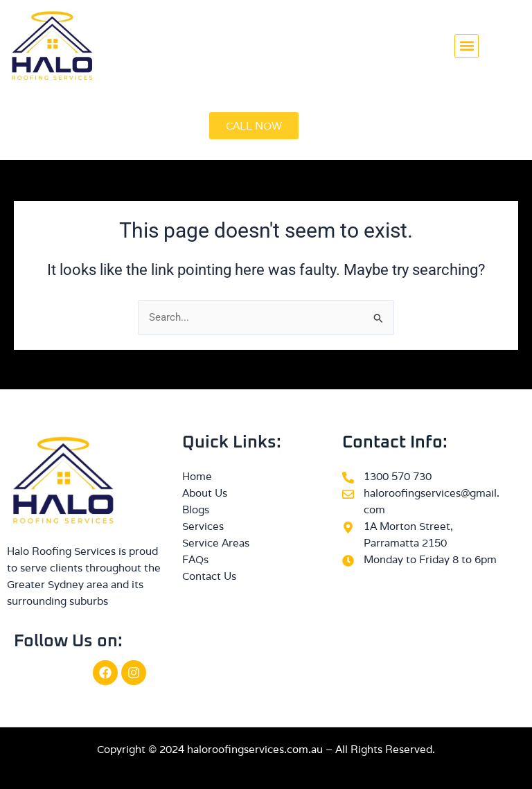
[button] (467, 46)
